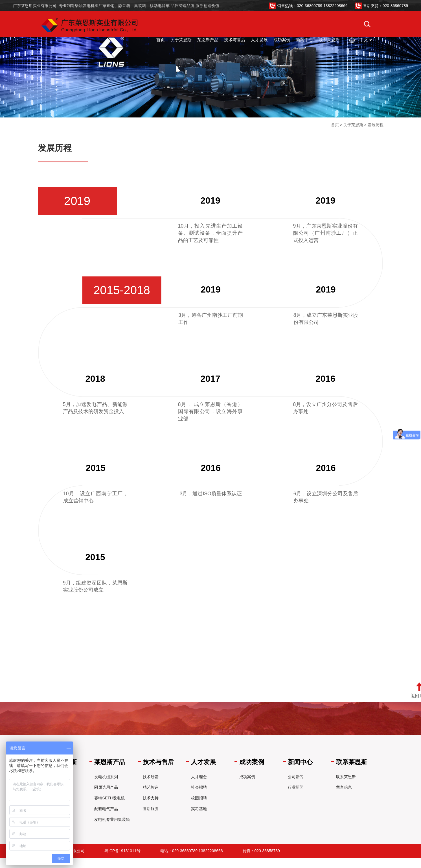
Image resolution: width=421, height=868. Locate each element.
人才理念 (199, 777)
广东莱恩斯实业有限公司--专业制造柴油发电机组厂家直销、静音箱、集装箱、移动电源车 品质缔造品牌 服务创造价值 (116, 6)
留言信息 (344, 787)
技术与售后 (235, 40)
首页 (161, 40)
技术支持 (151, 798)
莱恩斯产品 (208, 40)
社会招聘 (199, 787)
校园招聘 (199, 798)
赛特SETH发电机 (109, 798)
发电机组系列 (106, 777)
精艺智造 (151, 787)
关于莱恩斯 (181, 40)
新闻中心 (304, 40)
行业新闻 (296, 787)
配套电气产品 (106, 809)
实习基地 (199, 809)
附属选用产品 (106, 787)
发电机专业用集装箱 (112, 819)
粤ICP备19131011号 (122, 851)
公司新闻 (296, 777)
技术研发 (151, 777)
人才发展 (259, 40)
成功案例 (282, 40)
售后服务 (151, 809)
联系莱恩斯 (329, 40)
